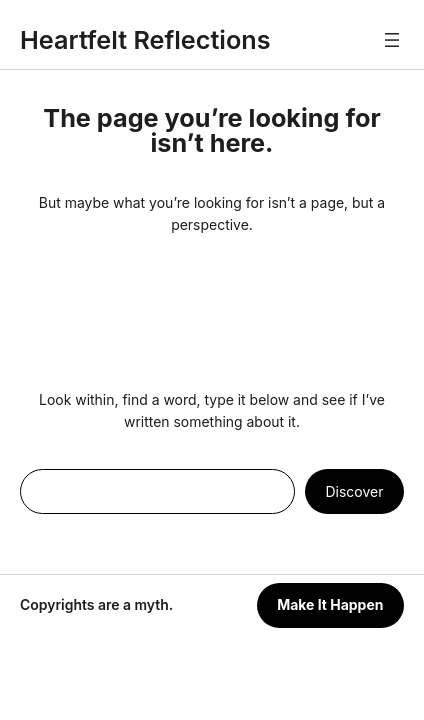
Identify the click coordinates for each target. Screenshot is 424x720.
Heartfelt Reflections (145, 40)
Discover (355, 491)
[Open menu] (392, 40)
